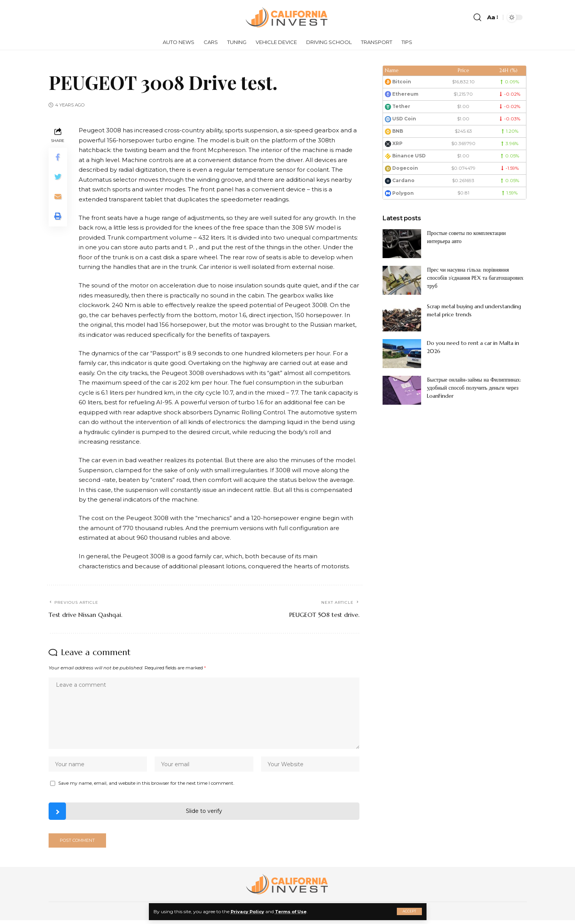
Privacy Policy (249, 911)
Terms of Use (294, 911)
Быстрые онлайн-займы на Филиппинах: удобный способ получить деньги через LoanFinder (474, 388)
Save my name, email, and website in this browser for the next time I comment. (146, 785)
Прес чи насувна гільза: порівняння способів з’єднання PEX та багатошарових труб (475, 278)
